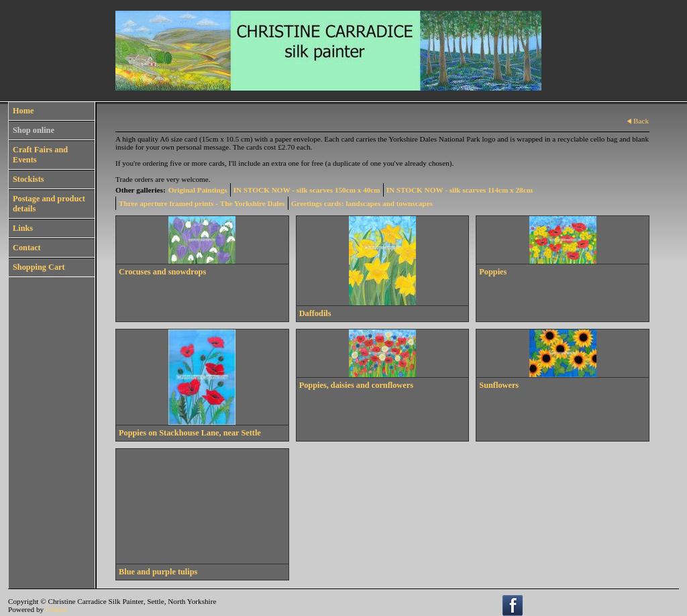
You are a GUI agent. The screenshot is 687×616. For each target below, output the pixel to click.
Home (23, 111)
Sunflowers (499, 385)
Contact (27, 248)
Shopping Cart (39, 267)
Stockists (29, 179)
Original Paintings (198, 190)
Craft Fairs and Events (40, 155)
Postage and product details (49, 204)
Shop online (34, 130)
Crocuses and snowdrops (162, 272)
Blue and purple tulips (158, 572)
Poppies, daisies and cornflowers (356, 385)
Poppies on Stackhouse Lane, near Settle (190, 433)
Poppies (493, 272)
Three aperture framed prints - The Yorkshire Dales (202, 203)
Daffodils (315, 313)
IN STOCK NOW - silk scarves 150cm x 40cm (307, 190)
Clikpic (57, 609)
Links (23, 228)
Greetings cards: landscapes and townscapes (362, 203)
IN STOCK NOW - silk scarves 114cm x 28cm (460, 190)
